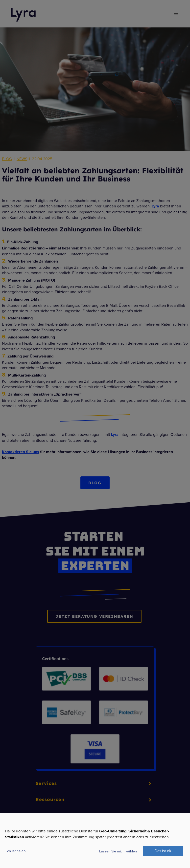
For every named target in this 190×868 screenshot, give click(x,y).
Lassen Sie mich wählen (118, 851)
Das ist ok (163, 851)
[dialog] (95, 840)
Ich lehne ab (16, 851)
